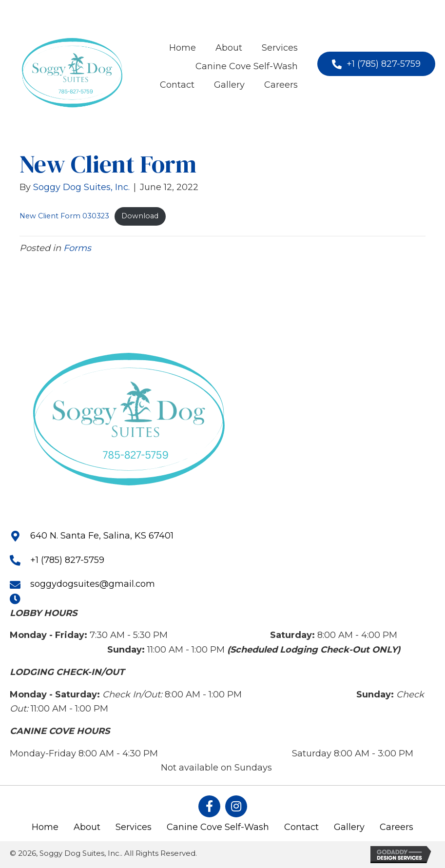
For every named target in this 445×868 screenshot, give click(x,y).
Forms (77, 248)
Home (45, 827)
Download (140, 216)
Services (134, 827)
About (87, 827)
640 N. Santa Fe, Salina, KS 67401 (102, 536)
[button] (376, 64)
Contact (301, 827)
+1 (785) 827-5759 (67, 560)
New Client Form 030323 (64, 216)
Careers (397, 827)
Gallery (349, 827)
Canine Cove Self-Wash (218, 827)
